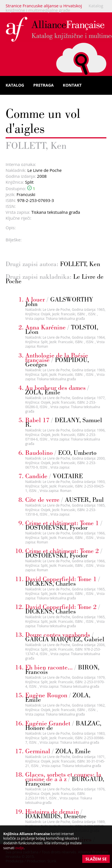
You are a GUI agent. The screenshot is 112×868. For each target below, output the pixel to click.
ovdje (19, 848)
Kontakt (72, 85)
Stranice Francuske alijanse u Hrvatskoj (44, 6)
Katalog (15, 85)
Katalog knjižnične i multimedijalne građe (54, 8)
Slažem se (96, 859)
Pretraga (44, 85)
